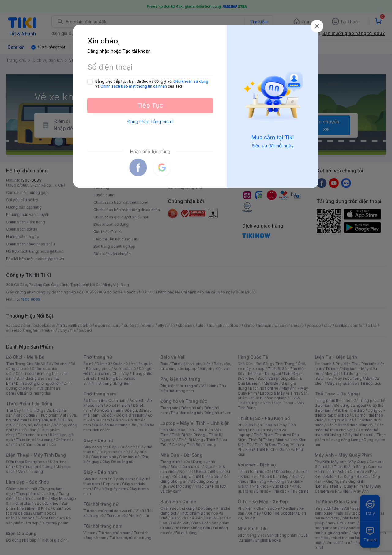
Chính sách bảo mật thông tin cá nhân (134, 86)
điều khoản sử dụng (191, 81)
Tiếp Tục (150, 105)
